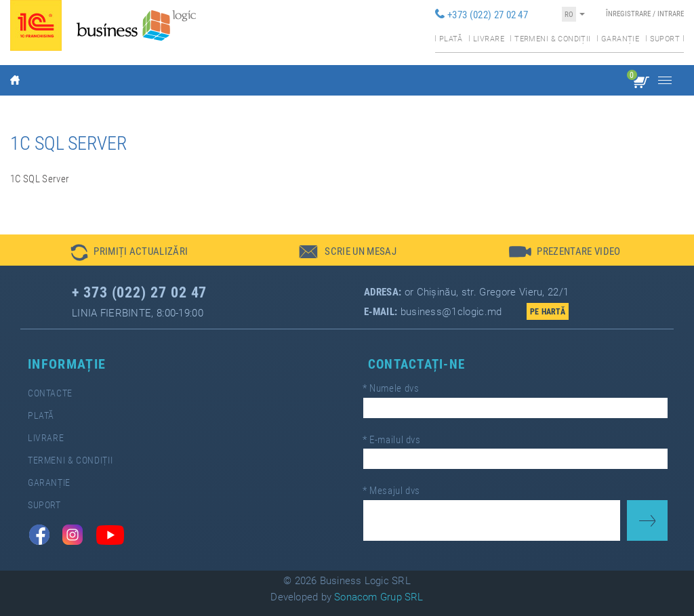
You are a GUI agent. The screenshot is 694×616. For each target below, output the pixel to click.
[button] (129, 250)
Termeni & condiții (552, 39)
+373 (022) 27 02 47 (488, 15)
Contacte (50, 393)
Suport (665, 39)
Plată (451, 39)
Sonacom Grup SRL (379, 597)
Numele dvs (391, 388)
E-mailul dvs (392, 440)
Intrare (671, 14)
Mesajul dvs (391, 491)
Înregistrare (628, 14)
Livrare (489, 39)
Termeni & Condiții (70, 460)
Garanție (620, 39)
